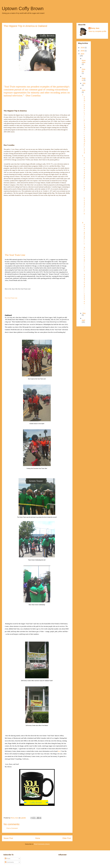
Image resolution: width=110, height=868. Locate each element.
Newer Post (8, 838)
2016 (83, 51)
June (84, 90)
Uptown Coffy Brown (23, 8)
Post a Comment (12, 828)
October (84, 70)
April (83, 320)
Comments (9, 862)
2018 (83, 48)
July (84, 83)
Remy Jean (95, 28)
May (84, 313)
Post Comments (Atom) (42, 844)
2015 (82, 54)
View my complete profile (97, 31)
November (84, 61)
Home (38, 838)
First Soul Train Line (11, 298)
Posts (8, 859)
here (59, 751)
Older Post (67, 838)
